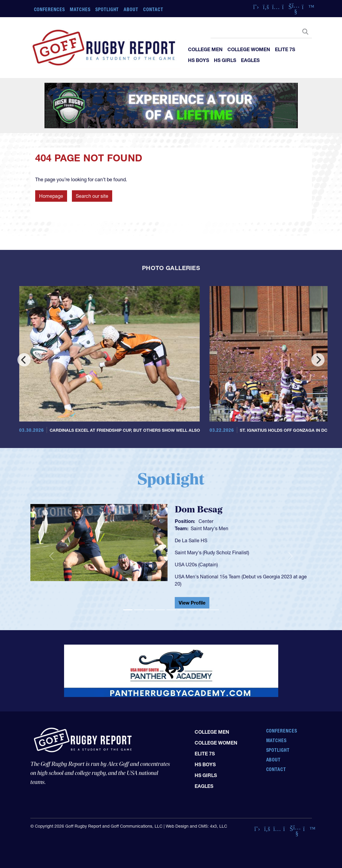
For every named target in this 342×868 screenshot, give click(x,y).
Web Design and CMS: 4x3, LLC (196, 826)
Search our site (92, 196)
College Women (249, 49)
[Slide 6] (182, 610)
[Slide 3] (149, 610)
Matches (80, 9)
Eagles (250, 60)
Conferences (50, 9)
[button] (51, 556)
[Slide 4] (160, 610)
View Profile (192, 603)
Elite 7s (285, 49)
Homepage (51, 196)
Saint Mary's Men (210, 528)
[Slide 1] (128, 610)
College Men (205, 49)
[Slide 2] (139, 610)
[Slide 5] (171, 610)
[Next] (318, 360)
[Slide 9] (214, 610)
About (131, 9)
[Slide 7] (193, 610)
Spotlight (107, 9)
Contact (153, 9)
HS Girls (225, 60)
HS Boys (199, 60)
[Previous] (24, 360)
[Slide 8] (204, 610)
